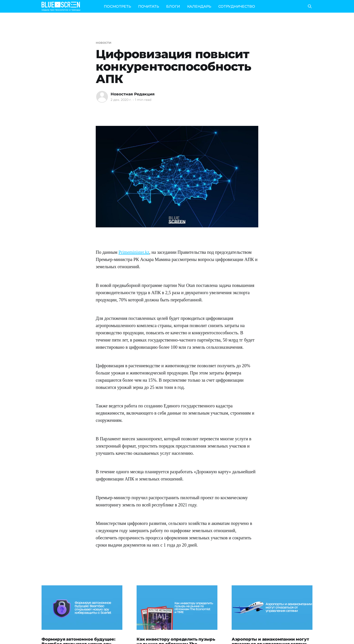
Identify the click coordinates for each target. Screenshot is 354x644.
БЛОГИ (173, 6)
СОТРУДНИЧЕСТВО (237, 6)
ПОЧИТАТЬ (149, 6)
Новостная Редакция (133, 94)
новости (103, 43)
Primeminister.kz (134, 252)
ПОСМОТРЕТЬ (117, 6)
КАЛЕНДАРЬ (199, 6)
